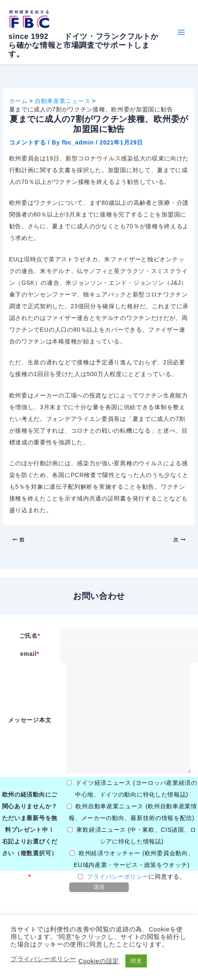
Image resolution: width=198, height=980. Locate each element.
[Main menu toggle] (181, 32)
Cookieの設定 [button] (99, 961)
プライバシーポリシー (118, 877)
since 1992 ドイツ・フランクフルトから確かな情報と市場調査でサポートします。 (83, 45)
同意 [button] (136, 961)
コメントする (28, 142)
